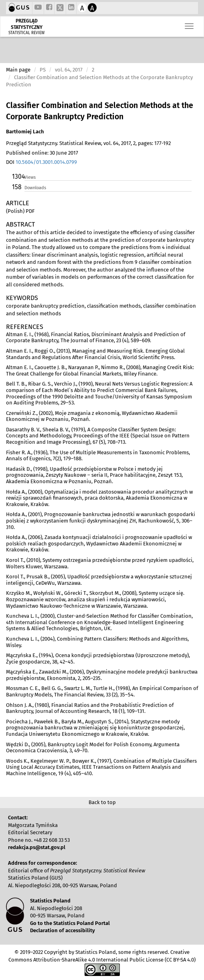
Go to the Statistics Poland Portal (70, 923)
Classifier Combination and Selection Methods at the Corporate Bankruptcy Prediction (100, 111)
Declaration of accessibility (63, 930)
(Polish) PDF (20, 211)
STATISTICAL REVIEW (26, 33)
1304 (18, 177)
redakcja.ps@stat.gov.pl (37, 847)
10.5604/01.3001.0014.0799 (46, 162)
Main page (18, 70)
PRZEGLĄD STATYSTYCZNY (27, 24)
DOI (41, 162)
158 (17, 187)
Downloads (35, 188)
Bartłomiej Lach (25, 132)
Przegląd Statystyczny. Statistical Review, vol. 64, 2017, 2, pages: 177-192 (88, 143)
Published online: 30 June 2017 (42, 153)
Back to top (102, 802)
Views (30, 177)
